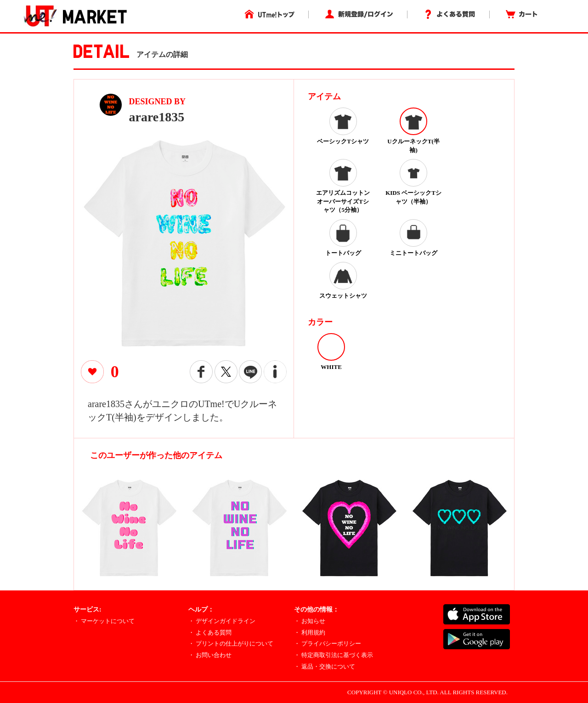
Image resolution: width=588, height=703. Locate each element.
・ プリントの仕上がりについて (231, 643)
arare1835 (157, 117)
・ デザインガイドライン (222, 621)
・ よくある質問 (210, 632)
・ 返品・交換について (325, 666)
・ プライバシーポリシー (328, 643)
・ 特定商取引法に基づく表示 (334, 655)
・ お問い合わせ (210, 655)
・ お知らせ (310, 621)
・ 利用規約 (310, 632)
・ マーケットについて (104, 621)
